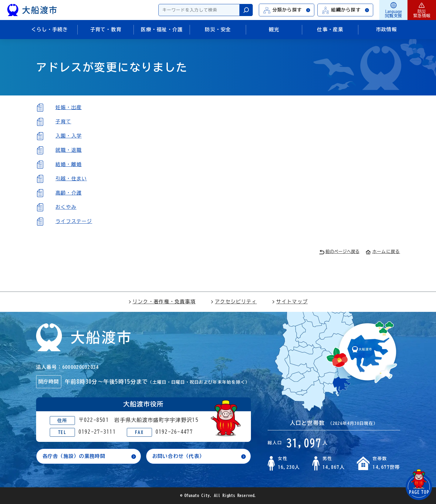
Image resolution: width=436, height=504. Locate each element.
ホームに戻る (383, 252)
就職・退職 (69, 150)
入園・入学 (69, 136)
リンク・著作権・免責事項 (162, 302)
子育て (63, 122)
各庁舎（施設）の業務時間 (74, 456)
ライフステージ (74, 221)
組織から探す (346, 10)
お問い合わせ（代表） (179, 456)
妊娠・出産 (69, 107)
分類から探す (287, 10)
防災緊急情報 (422, 10)
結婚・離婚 (69, 164)
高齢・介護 (69, 193)
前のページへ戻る (339, 252)
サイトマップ (290, 302)
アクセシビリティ (234, 302)
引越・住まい (71, 179)
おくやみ (66, 207)
